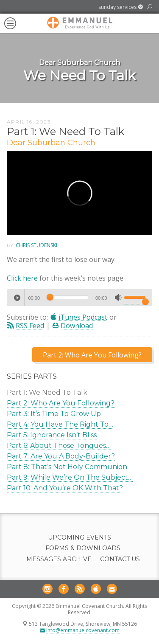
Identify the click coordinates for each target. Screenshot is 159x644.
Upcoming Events (79, 538)
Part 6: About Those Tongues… (59, 446)
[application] (79, 298)
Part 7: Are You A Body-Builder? (61, 456)
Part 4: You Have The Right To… (60, 424)
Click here (22, 278)
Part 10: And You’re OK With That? (65, 488)
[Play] (17, 298)
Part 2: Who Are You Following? (61, 403)
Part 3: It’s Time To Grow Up (54, 414)
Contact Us (120, 559)
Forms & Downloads (83, 548)
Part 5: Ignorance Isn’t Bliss (52, 435)
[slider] (68, 297)
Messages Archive (59, 559)
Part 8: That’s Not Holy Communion (67, 467)
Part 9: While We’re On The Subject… (70, 477)
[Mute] (118, 298)
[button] (121, 7)
